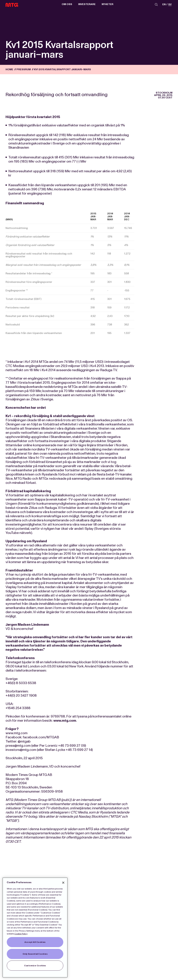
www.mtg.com (65, 720)
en (164, 5)
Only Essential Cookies (35, 954)
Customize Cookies (35, 966)
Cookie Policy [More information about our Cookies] (21, 934)
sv (170, 5)
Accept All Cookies (35, 942)
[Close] (63, 883)
